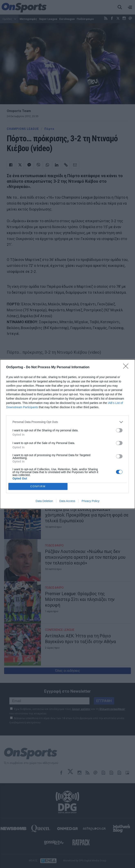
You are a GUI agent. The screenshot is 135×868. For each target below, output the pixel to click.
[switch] (119, 430)
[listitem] (67, 422)
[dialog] (67, 434)
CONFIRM (38, 486)
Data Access (67, 501)
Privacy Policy (91, 501)
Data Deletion (44, 501)
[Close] (127, 367)
